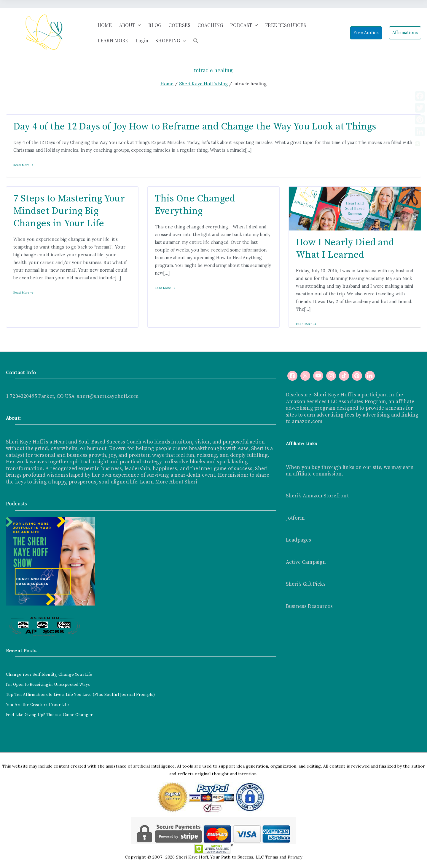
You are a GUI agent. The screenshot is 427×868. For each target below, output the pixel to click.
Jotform (295, 518)
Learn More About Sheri (168, 482)
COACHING (210, 25)
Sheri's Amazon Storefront (317, 496)
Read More (24, 165)
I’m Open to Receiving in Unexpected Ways (48, 685)
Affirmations (405, 33)
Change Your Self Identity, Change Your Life (49, 675)
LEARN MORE (113, 40)
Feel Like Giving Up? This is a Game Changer (49, 715)
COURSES (179, 25)
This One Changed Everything (195, 205)
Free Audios (366, 33)
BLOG (155, 25)
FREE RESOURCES (286, 25)
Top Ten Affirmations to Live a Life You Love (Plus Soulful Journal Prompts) (80, 695)
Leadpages (298, 540)
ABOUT (130, 25)
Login (142, 40)
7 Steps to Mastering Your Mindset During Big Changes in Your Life (69, 211)
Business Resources (309, 606)
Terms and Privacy (284, 857)
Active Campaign (306, 562)
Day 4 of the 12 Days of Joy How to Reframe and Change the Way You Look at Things (195, 127)
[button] (138, 25)
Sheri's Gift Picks (306, 584)
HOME (105, 25)
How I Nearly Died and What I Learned (345, 249)
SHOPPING (171, 41)
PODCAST (244, 25)
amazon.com (307, 422)
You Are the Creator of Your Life (37, 705)
